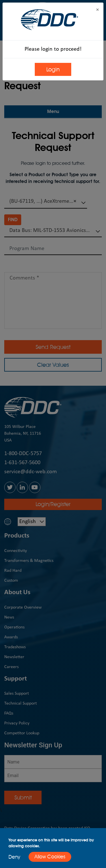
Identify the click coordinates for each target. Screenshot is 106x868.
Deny (14, 857)
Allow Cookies (50, 857)
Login (53, 69)
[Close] (98, 10)
